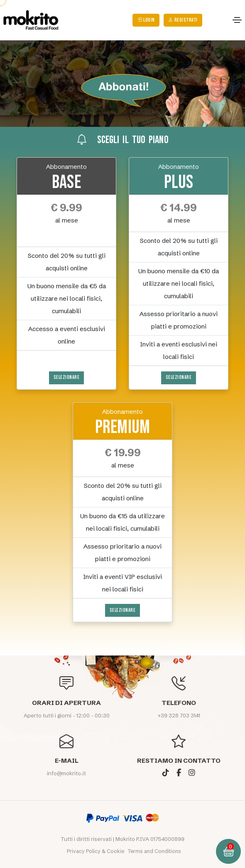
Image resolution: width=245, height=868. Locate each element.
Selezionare (67, 377)
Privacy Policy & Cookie (96, 851)
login (146, 20)
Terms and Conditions (154, 851)
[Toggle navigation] (237, 20)
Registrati (183, 20)
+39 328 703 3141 (179, 715)
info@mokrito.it (66, 773)
